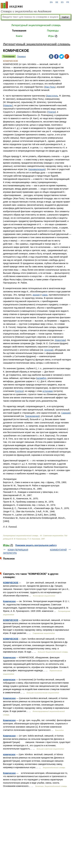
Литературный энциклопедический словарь (36, 25)
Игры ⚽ (53, 36)
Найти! (65, 17)
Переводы (53, 31)
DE (57, 2)
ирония (36, 295)
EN (51, 2)
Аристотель (52, 96)
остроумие (48, 391)
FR (68, 2)
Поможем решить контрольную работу (36, 545)
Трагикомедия (32, 416)
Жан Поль (50, 87)
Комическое (9, 601)
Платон (51, 112)
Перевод (21, 56)
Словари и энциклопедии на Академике (26, 11)
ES (62, 2)
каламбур (42, 378)
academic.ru (12, 5)
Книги (19, 36)
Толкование (9, 56)
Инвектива (60, 340)
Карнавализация (37, 169)
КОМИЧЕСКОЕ (11, 583)
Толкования (19, 31)
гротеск (19, 391)
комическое (9, 680)
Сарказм (66, 413)
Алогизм (49, 350)
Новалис (8, 105)
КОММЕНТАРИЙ (58, 550)
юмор (45, 295)
